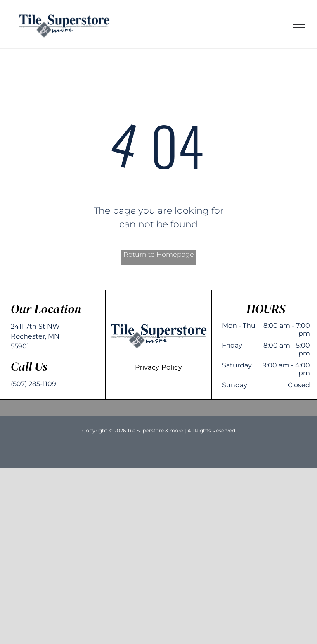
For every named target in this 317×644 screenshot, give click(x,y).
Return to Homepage (159, 254)
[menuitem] (159, 367)
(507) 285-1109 (33, 384)
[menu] (299, 24)
